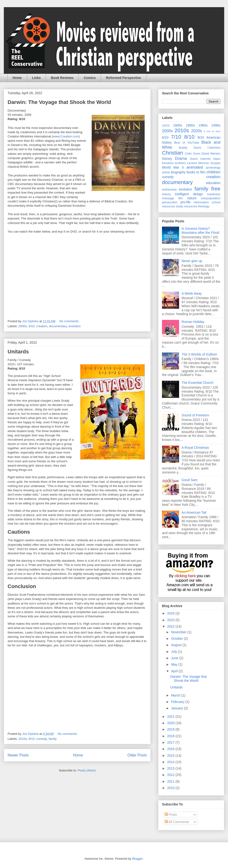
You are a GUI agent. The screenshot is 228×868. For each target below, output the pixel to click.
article (166, 172)
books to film (196, 172)
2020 (171, 723)
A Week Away (192, 293)
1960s (203, 125)
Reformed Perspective (123, 78)
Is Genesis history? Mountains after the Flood (201, 231)
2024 (171, 613)
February (178, 702)
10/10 (166, 126)
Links (36, 78)
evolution (75, 326)
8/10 (31, 326)
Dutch (194, 159)
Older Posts (137, 755)
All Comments (177, 822)
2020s (196, 131)
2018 (171, 736)
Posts (171, 814)
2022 (171, 626)
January (177, 708)
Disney (167, 159)
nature (192, 198)
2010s (23, 739)
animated (195, 167)
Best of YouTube (187, 143)
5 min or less (212, 131)
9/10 (201, 137)
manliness (214, 194)
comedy (42, 739)
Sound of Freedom (195, 415)
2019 (171, 729)
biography (178, 172)
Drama (181, 158)
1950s (190, 125)
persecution (170, 202)
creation (42, 326)
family (53, 739)
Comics (90, 78)
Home (17, 78)
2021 (171, 717)
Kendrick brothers (174, 163)
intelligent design (189, 194)
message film (172, 198)
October (177, 639)
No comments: (70, 321)
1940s (178, 125)
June (175, 658)
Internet (206, 159)
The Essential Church (198, 383)
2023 (171, 620)
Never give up (192, 261)
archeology (213, 168)
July (174, 652)
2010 (171, 788)
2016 (171, 749)
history (166, 194)
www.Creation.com (66, 136)
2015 (171, 756)
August (177, 645)
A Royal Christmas (195, 448)
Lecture (192, 163)
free (216, 189)
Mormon (204, 163)
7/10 (176, 137)
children (213, 172)
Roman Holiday (193, 322)
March (176, 695)
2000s (23, 326)
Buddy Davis (190, 148)
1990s (216, 125)
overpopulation (211, 198)
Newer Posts (18, 755)
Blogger (137, 859)
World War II (173, 167)
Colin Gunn (192, 154)
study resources (187, 206)
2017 (171, 742)
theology (204, 206)
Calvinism (214, 148)
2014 (171, 762)
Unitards (18, 352)
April (175, 671)
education (213, 183)
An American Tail (194, 512)
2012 (171, 775)
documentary (58, 326)
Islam (217, 159)
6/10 (165, 137)
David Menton (211, 154)
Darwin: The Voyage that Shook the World (59, 102)
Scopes (215, 163)
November (179, 632)
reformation (201, 202)
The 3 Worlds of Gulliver (199, 354)
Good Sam (190, 480)
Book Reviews (62, 78)
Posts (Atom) (87, 770)
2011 (171, 781)
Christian (172, 153)
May (175, 664)
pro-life (186, 202)
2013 (171, 768)
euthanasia (169, 190)
